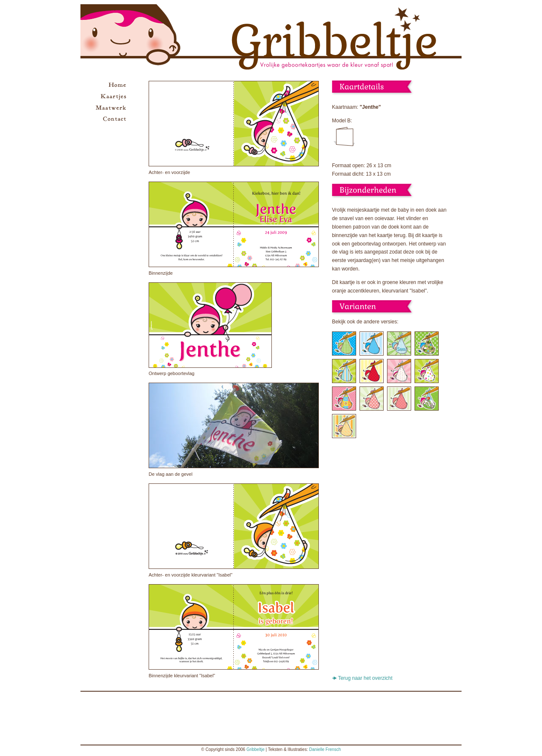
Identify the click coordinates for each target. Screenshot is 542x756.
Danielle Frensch (325, 749)
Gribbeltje (256, 749)
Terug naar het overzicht (365, 678)
